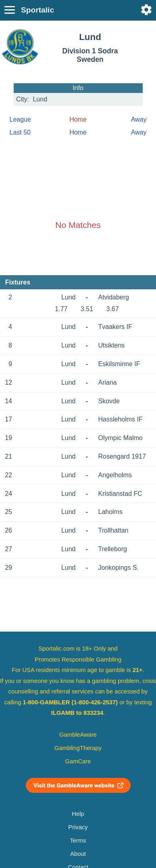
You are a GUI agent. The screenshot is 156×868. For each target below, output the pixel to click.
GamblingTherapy (78, 748)
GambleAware (78, 735)
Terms (78, 841)
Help (78, 814)
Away (139, 119)
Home (78, 132)
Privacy (78, 827)
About (78, 854)
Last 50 (20, 132)
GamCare (78, 761)
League (20, 119)
